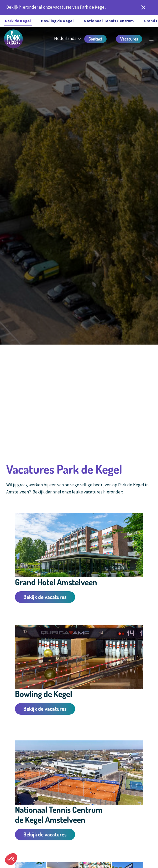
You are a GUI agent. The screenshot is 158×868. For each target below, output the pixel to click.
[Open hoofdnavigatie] (151, 39)
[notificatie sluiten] (143, 8)
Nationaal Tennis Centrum (109, 21)
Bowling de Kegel (57, 21)
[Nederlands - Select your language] (68, 39)
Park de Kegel (18, 21)
